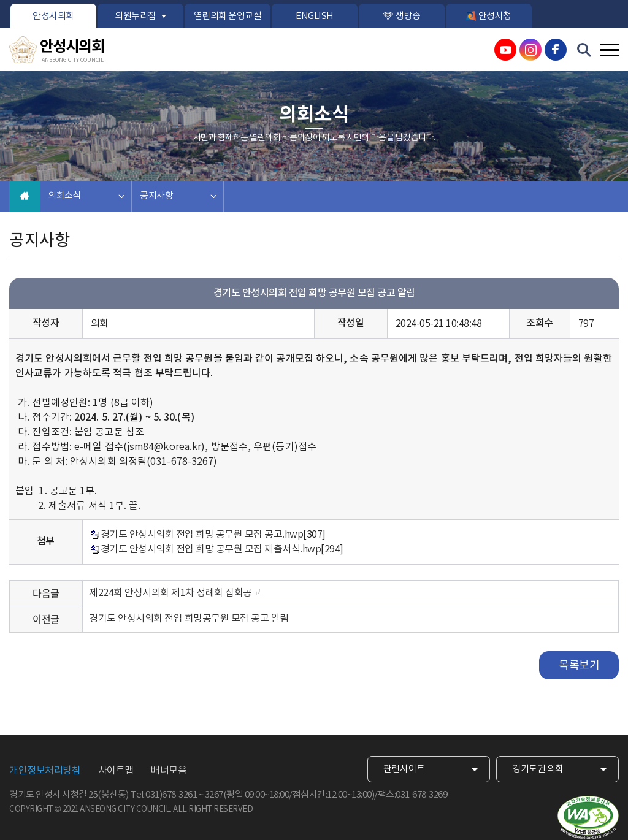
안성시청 (495, 16)
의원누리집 (136, 16)
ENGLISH (315, 16)
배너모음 (169, 771)
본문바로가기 (0, 0)
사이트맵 (116, 771)
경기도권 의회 (538, 769)
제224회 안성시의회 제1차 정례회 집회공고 (175, 593)
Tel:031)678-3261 (163, 795)
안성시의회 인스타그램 (530, 50)
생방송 (408, 16)
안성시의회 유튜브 (505, 50)
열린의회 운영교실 (228, 16)
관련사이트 (404, 769)
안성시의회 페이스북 (556, 50)
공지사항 (156, 196)
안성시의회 (53, 16)
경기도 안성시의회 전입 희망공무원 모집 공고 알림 (189, 619)
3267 (214, 795)
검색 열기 (584, 50)
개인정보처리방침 (45, 771)
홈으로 (25, 196)
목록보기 (579, 666)
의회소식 (64, 196)
